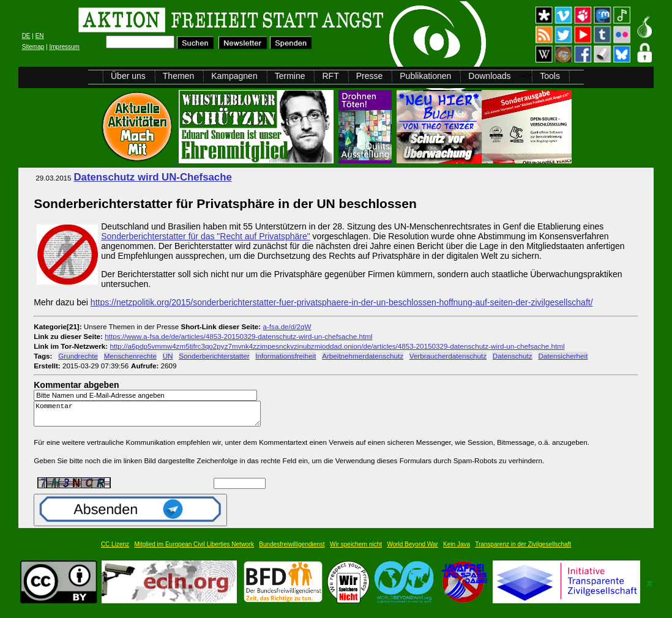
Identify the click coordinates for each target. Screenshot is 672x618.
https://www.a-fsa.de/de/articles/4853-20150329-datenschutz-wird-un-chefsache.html (238, 336)
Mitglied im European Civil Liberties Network (194, 550)
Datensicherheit (563, 356)
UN (168, 356)
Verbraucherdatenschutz (448, 356)
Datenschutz (513, 356)
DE (26, 36)
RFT (330, 76)
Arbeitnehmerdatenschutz (363, 356)
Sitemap (33, 47)
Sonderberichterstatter (214, 356)
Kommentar (151, 416)
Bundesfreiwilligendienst (292, 550)
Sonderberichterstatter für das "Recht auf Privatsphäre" (205, 236)
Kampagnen (234, 76)
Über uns (128, 76)
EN (40, 36)
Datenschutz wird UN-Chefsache (152, 177)
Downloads (489, 76)
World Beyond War (412, 550)
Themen (178, 76)
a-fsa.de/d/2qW (287, 326)
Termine (290, 76)
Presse (370, 76)
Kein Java (457, 550)
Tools (550, 76)
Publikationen (425, 76)
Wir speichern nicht (356, 550)
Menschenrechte (130, 356)
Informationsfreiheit (286, 356)
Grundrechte (78, 356)
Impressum (64, 47)
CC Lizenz (115, 550)
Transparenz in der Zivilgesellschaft (523, 550)
